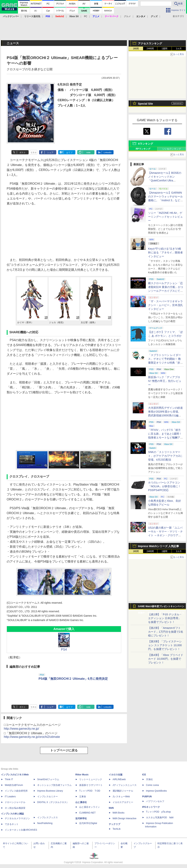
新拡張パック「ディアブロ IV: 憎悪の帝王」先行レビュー (165, 381)
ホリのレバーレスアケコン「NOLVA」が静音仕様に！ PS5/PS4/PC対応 (164, 486)
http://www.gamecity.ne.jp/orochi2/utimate (32, 737)
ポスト (23, 152)
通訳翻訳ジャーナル (123, 791)
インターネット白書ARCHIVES (21, 830)
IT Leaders (10, 797)
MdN (111, 808)
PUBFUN (147, 797)
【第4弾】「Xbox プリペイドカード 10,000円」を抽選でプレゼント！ (166, 659)
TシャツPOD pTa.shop (158, 812)
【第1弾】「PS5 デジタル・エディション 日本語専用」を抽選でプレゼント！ (165, 618)
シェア (50, 152)
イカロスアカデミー (123, 802)
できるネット (12, 824)
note (88, 152)
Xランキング (145, 144)
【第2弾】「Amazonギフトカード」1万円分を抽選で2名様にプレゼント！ (166, 632)
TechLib (116, 829)
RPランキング (143, 149)
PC (86, 16)
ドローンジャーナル (15, 802)
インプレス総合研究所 (16, 791)
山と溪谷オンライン (89, 807)
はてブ (69, 152)
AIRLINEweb (119, 779)
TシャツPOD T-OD (90, 791)
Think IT (9, 779)
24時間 (150, 49)
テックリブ (114, 824)
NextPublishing (45, 823)
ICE (144, 775)
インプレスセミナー (48, 797)
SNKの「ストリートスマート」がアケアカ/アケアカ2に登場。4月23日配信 (165, 456)
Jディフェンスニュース (125, 785)
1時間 (136, 49)
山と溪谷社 (81, 802)
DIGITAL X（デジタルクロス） (53, 802)
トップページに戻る (64, 750)
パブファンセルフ (155, 801)
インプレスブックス (48, 818)
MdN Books (118, 813)
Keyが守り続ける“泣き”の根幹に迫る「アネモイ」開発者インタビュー (165, 252)
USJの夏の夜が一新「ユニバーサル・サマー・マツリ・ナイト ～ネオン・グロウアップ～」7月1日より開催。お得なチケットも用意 (166, 535)
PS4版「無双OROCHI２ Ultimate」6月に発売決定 (73, 679)
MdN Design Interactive (125, 818)
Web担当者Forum (14, 785)
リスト (34, 152)
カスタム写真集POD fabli (160, 818)
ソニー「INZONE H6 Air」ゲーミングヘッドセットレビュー (165, 217)
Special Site (145, 104)
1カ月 (179, 49)
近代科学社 (81, 818)
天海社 (149, 779)
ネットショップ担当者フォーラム (54, 785)
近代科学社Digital (88, 823)
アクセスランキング (150, 43)
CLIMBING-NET (87, 813)
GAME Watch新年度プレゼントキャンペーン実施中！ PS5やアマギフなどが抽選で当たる (161, 607)
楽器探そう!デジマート (91, 785)
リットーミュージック (91, 779)
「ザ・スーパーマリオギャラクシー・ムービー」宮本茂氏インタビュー (165, 305)
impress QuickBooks (156, 791)
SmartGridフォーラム (48, 779)
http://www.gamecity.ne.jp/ (21, 729)
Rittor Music (82, 775)
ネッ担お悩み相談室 (15, 808)
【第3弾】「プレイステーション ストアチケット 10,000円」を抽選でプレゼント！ (165, 645)
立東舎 (83, 797)
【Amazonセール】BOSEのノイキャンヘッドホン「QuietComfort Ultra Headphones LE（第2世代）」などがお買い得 (165, 180)
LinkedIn (108, 152)
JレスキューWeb (121, 797)
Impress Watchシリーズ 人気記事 (158, 546)
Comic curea (152, 785)
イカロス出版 (116, 775)
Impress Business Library (50, 791)
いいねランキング (172, 149)
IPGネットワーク (151, 807)
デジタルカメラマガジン (17, 818)
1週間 (165, 49)
